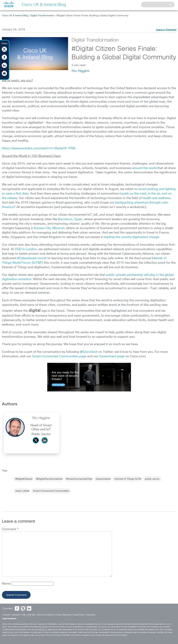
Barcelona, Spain (70, 219)
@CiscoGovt (89, 352)
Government (103, 479)
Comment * (10, 529)
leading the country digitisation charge (132, 237)
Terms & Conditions (45, 615)
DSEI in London (26, 249)
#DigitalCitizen (23, 479)
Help (24, 615)
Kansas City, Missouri (49, 228)
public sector (152, 479)
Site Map (32, 615)
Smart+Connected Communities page (59, 356)
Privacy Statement (63, 615)
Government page (112, 356)
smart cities (22, 491)
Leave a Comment (166, 30)
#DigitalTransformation (49, 479)
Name (7, 584)
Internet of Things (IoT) (127, 479)
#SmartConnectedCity (79, 479)
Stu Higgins (80, 71)
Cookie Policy (78, 615)
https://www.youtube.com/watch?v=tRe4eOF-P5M (39, 148)
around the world (144, 168)
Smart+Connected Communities (51, 491)
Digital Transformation (42, 16)
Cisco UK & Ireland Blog (15, 16)
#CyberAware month (32, 258)
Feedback (16, 615)
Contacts (6, 615)
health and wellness (157, 198)
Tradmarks (91, 615)
